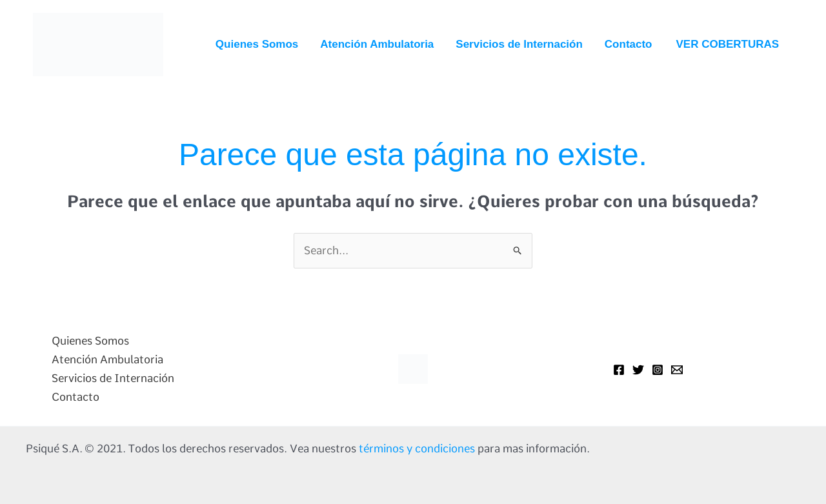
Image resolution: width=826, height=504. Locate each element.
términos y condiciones (417, 449)
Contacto (629, 44)
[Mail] (677, 370)
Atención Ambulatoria (377, 44)
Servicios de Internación (519, 44)
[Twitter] (638, 370)
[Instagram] (658, 370)
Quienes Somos (257, 44)
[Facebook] (619, 370)
